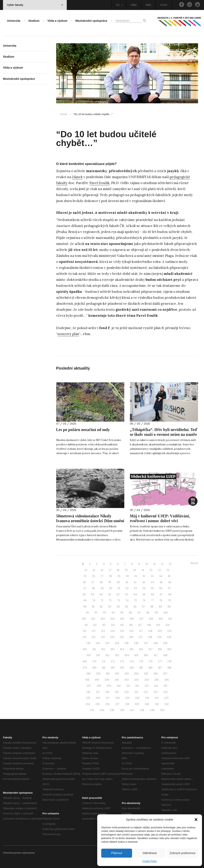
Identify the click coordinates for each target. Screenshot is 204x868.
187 (160, 668)
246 (122, 710)
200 (107, 680)
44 (152, 582)
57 (169, 588)
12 (162, 564)
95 (122, 613)
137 (141, 637)
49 (102, 588)
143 (107, 643)
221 (136, 692)
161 (98, 655)
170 (94, 661)
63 (127, 594)
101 (84, 619)
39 (110, 582)
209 (109, 686)
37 (93, 582)
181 (104, 668)
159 (169, 649)
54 (144, 588)
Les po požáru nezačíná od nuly (83, 430)
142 (98, 643)
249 (152, 710)
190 (98, 674)
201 (117, 680)
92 (96, 613)
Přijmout (117, 853)
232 (156, 698)
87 (144, 607)
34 (161, 576)
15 (94, 570)
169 (85, 661)
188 (169, 668)
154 (122, 649)
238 (127, 704)
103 (103, 619)
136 (131, 637)
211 (128, 686)
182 (113, 668)
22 (151, 570)
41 (127, 582)
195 (146, 674)
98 (148, 613)
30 (127, 576)
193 (127, 674)
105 (122, 619)
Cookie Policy (150, 861)
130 (169, 631)
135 (122, 637)
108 (151, 619)
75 (135, 600)
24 (168, 570)
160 (89, 655)
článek (77, 177)
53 (135, 588)
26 (94, 576)
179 (85, 668)
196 (156, 674)
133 (103, 637)
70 (94, 600)
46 (170, 582)
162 (108, 655)
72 (110, 600)
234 (88, 704)
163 (117, 655)
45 (161, 582)
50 (111, 588)
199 (97, 680)
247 (132, 710)
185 (141, 668)
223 (155, 692)
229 (127, 698)
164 (127, 655)
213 (147, 686)
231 (147, 698)
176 (151, 661)
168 (165, 655)
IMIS (149, 5)
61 (110, 594)
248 (142, 710)
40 (118, 582)
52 (127, 588)
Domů (64, 114)
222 (146, 692)
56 (161, 588)
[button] (196, 820)
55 (152, 588)
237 (117, 704)
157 (151, 649)
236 (107, 704)
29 (119, 576)
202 (127, 680)
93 (104, 613)
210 (119, 686)
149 (165, 643)
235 (98, 704)
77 (152, 600)
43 (144, 582)
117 (140, 625)
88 (152, 607)
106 (132, 619)
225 (88, 698)
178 (169, 661)
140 (169, 637)
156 (141, 649)
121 (85, 631)
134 (112, 637)
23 (159, 570)
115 (122, 625)
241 (157, 704)
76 (144, 600)
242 (167, 704)
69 (85, 600)
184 (132, 668)
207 (89, 686)
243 (92, 710)
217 (98, 692)
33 (152, 576)
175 (141, 661)
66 (153, 594)
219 (117, 692)
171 (104, 661)
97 (139, 613)
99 (156, 613)
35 (169, 576)
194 (136, 674)
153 (113, 649)
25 (85, 576)
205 (157, 680)
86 (135, 607)
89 (160, 607)
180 (94, 668)
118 (149, 625)
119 (158, 625)
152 (103, 649)
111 (86, 625)
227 (108, 698)
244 (102, 710)
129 (160, 631)
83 (110, 607)
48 (93, 588)
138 (150, 637)
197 (165, 674)
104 (112, 619)
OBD (134, 5)
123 (103, 631)
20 (135, 570)
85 (127, 607)
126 (131, 631)
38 (101, 582)
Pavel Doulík (100, 183)
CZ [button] (119, 5)
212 (137, 686)
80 (85, 607)
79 (169, 600)
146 (136, 643)
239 (137, 704)
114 (113, 625)
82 (101, 607)
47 (85, 588)
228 (117, 698)
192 (117, 674)
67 (161, 594)
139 (160, 637)
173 (122, 661)
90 (169, 607)
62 (118, 594)
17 (110, 570)
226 (98, 698)
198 (87, 680)
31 (136, 576)
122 (94, 631)
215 (165, 686)
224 (165, 692)
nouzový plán (68, 334)
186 (151, 668)
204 (147, 680)
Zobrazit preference (182, 853)
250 (162, 710)
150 (85, 649)
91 (88, 613)
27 (102, 576)
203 (136, 680)
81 (93, 607)
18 (118, 570)
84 (118, 607)
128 (150, 631)
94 (113, 613)
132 (94, 637)
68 (170, 594)
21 (143, 570)
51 (119, 588)
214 (156, 686)
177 (160, 661)
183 (122, 668)
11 (155, 564)
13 (170, 564)
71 (102, 600)
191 (108, 674)
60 (101, 594)
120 (168, 625)
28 (110, 576)
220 (127, 692)
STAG (164, 5)
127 (141, 631)
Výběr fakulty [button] (35, 5)
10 (147, 564)
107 (141, 619)
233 (166, 698)
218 (107, 692)
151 (94, 649)
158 (160, 649)
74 (127, 600)
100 (166, 613)
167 (156, 655)
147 (146, 643)
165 (136, 655)
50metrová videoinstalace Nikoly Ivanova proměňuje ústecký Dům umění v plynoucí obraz (90, 521)
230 (137, 698)
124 (113, 631)
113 (104, 625)
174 (132, 661)
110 (170, 619)
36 (84, 582)
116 (131, 625)
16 (102, 570)
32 (144, 576)
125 (122, 631)
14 (86, 570)
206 (167, 680)
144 (117, 643)
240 (147, 704)
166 (146, 655)
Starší (194, 563)
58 (84, 594)
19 (126, 570)
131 (84, 637)
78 (161, 600)
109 (161, 619)
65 (144, 594)
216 (88, 692)
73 (119, 600)
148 (156, 643)
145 (127, 643)
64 (135, 594)
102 (93, 619)
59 (93, 594)
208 (99, 686)
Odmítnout (150, 853)
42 (135, 582)
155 (132, 649)
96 (130, 613)
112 (95, 625)
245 (112, 710)
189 (89, 674)
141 (88, 643)
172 (113, 661)
